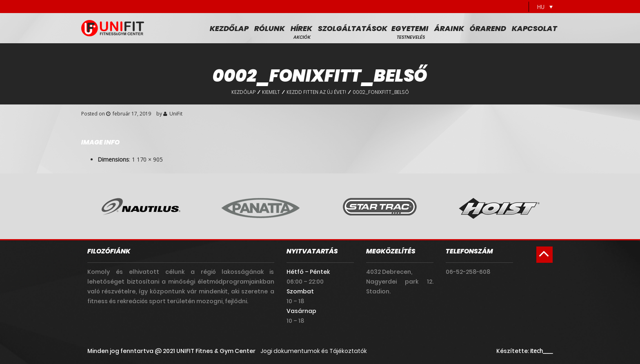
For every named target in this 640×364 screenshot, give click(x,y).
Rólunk (270, 29)
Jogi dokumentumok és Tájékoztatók (314, 351)
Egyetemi (410, 29)
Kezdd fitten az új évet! (316, 92)
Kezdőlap (229, 29)
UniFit (176, 114)
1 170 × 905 (147, 159)
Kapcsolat (534, 29)
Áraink (449, 29)
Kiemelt (271, 92)
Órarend (488, 29)
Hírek (301, 29)
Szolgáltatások (353, 29)
